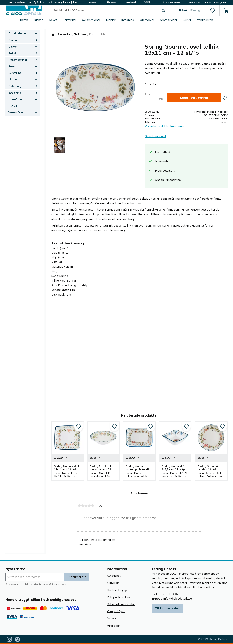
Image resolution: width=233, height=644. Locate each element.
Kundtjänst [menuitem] (220, 2)
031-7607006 (174, 594)
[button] (213, 11)
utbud (166, 152)
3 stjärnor (86, 506)
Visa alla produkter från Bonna (165, 126)
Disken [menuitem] (39, 20)
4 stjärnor (89, 506)
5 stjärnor (92, 506)
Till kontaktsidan (167, 608)
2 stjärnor (83, 506)
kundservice (173, 180)
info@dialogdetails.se (178, 598)
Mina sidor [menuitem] (194, 2)
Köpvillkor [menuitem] (113, 583)
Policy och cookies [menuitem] (119, 597)
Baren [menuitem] (24, 20)
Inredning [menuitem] (128, 20)
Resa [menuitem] (12, 66)
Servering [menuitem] (69, 20)
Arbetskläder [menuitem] (168, 20)
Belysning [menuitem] (15, 86)
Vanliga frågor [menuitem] (116, 611)
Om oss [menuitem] (207, 2)
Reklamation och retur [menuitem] (121, 604)
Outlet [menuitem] (187, 20)
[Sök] (163, 11)
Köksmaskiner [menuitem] (91, 20)
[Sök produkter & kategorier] (105, 11)
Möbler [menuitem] (111, 20)
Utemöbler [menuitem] (147, 20)
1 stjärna (79, 506)
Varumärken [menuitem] (205, 20)
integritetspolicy (59, 584)
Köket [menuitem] (53, 20)
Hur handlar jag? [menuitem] (117, 590)
